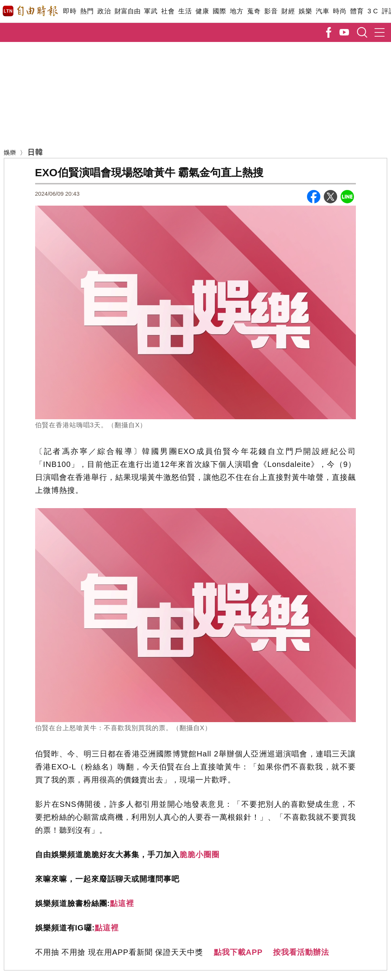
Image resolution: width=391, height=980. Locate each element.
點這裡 (122, 903)
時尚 (340, 11)
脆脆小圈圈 (200, 854)
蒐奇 (254, 11)
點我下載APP (238, 952)
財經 (288, 11)
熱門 (87, 11)
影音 (271, 11)
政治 (104, 11)
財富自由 (127, 11)
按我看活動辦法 (301, 952)
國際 (219, 11)
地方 (237, 11)
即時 (70, 11)
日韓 (35, 152)
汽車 (322, 11)
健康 (202, 11)
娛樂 (305, 11)
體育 (357, 11)
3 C (373, 11)
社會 (168, 11)
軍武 (151, 11)
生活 (185, 11)
